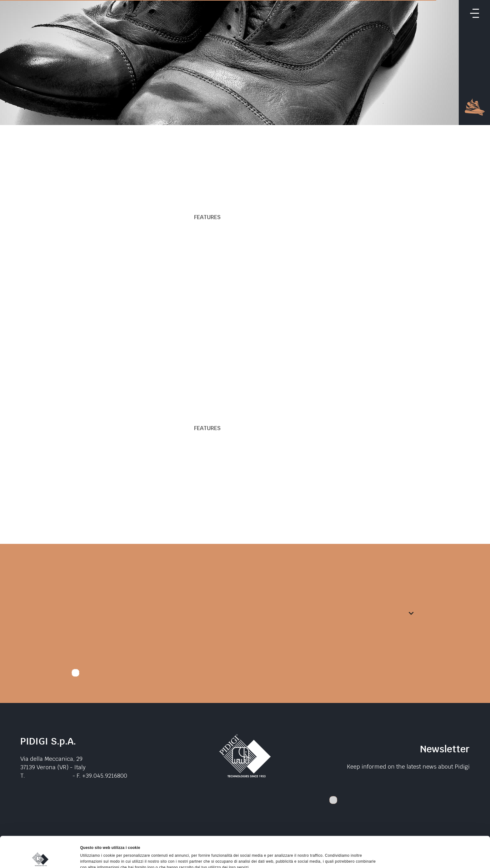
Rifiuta (438, 849)
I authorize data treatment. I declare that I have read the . (170, 675)
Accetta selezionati (438, 835)
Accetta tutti (438, 820)
